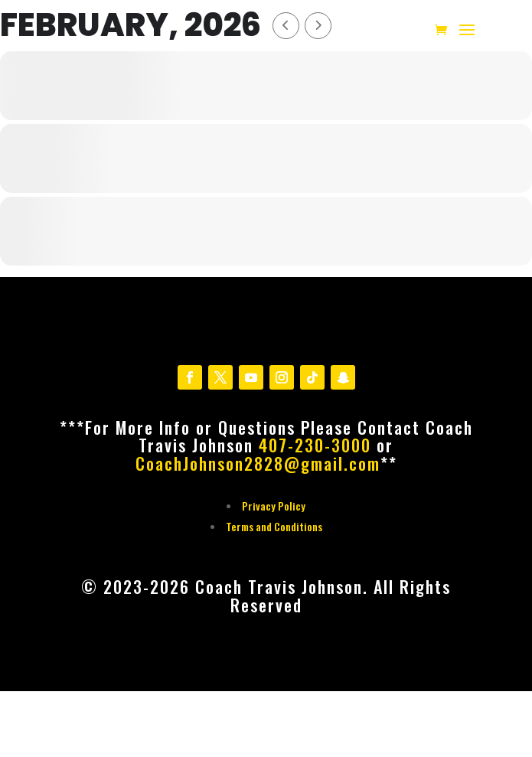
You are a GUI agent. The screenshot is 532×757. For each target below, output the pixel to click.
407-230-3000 (315, 445)
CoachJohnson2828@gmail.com (258, 463)
